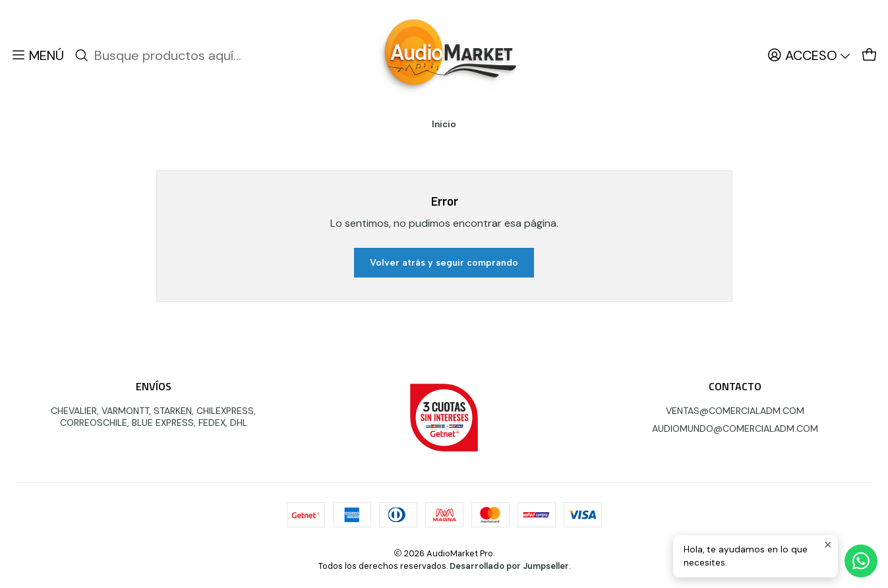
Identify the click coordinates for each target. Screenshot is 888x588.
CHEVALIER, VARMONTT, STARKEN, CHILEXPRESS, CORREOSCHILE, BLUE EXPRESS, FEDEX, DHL (153, 417)
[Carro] (870, 55)
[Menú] (37, 55)
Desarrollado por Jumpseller (509, 566)
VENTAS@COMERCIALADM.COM (735, 411)
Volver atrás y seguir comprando (444, 263)
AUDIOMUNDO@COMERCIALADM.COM (735, 428)
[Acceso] (809, 55)
